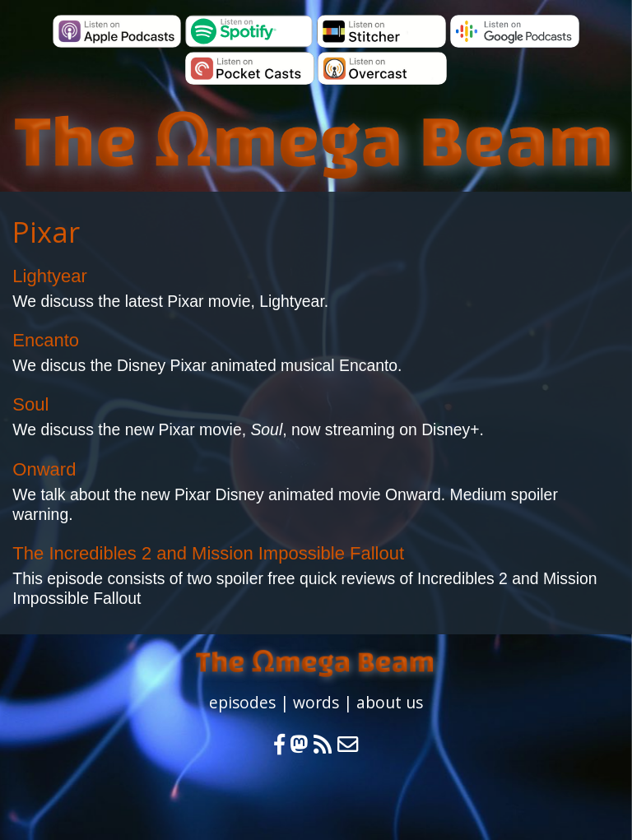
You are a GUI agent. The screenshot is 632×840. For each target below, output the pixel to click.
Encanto (46, 340)
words (316, 702)
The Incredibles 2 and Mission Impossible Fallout (208, 553)
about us (390, 702)
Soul (30, 404)
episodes (242, 702)
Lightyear (50, 276)
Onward (44, 469)
